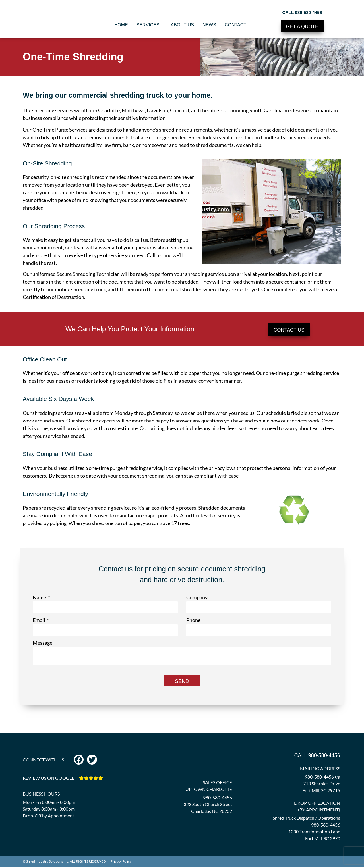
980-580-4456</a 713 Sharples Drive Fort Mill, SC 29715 (321, 785)
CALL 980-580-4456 (302, 11)
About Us (182, 25)
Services (149, 25)
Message (43, 644)
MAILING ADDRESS (320, 770)
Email (39, 621)
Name (40, 598)
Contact (237, 25)
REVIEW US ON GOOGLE (48, 779)
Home (121, 25)
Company (197, 598)
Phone (193, 621)
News (209, 25)
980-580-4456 (218, 799)
